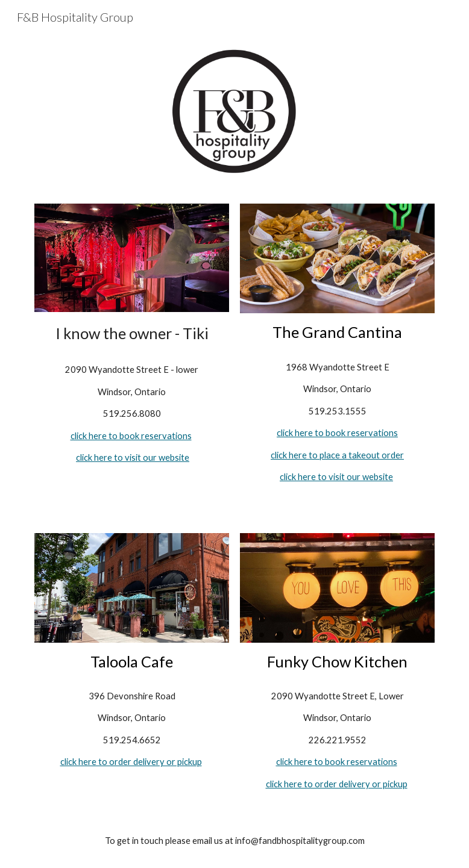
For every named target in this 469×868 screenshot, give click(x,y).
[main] (132, 333)
